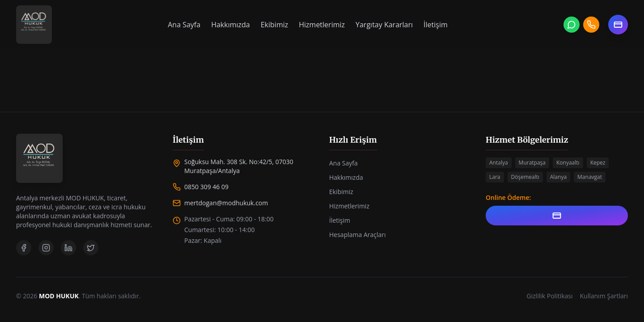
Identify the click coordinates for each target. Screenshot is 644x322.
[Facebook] (24, 248)
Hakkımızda (231, 25)
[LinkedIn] (68, 248)
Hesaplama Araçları (358, 235)
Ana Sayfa (184, 25)
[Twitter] (91, 248)
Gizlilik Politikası (549, 296)
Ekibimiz (275, 25)
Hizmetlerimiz (322, 25)
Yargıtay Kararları (384, 25)
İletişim (436, 25)
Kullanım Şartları (604, 296)
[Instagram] (46, 248)
